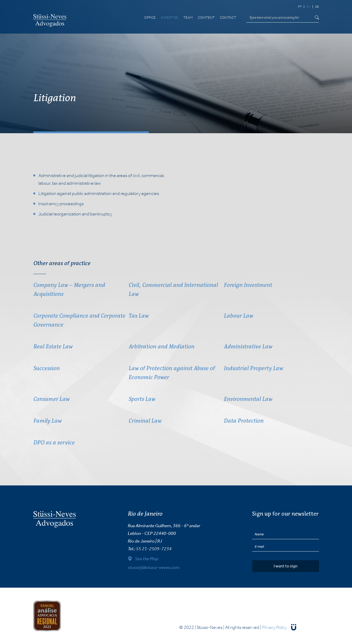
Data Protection (244, 421)
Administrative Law (248, 346)
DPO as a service (54, 443)
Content (206, 18)
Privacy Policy (275, 627)
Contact (228, 18)
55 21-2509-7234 (154, 549)
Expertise (169, 18)
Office (150, 18)
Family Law (47, 421)
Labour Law (238, 316)
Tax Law (138, 316)
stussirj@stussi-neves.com (154, 567)
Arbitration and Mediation (161, 346)
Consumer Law (51, 399)
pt (300, 7)
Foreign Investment (248, 285)
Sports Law (142, 399)
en (308, 7)
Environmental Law (248, 399)
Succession (46, 368)
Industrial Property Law (253, 368)
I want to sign (286, 566)
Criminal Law (145, 421)
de (317, 7)
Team (188, 18)
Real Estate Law (53, 346)
